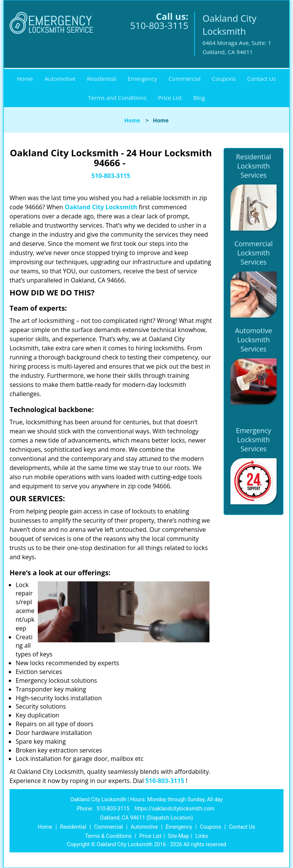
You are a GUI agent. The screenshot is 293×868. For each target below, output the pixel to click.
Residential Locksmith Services (253, 166)
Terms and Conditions (118, 98)
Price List (170, 98)
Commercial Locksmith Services (254, 253)
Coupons (224, 79)
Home (25, 79)
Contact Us (262, 79)
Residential (102, 79)
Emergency (142, 79)
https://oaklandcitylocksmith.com (175, 809)
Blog (199, 98)
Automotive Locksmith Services (254, 340)
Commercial (185, 79)
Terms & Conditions (108, 836)
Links (202, 836)
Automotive (60, 79)
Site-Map (178, 836)
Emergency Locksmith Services (254, 440)
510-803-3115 (159, 25)
